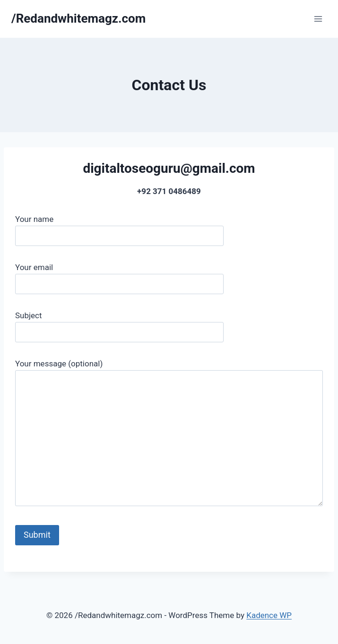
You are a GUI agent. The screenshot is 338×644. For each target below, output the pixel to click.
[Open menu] (318, 19)
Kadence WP (269, 615)
